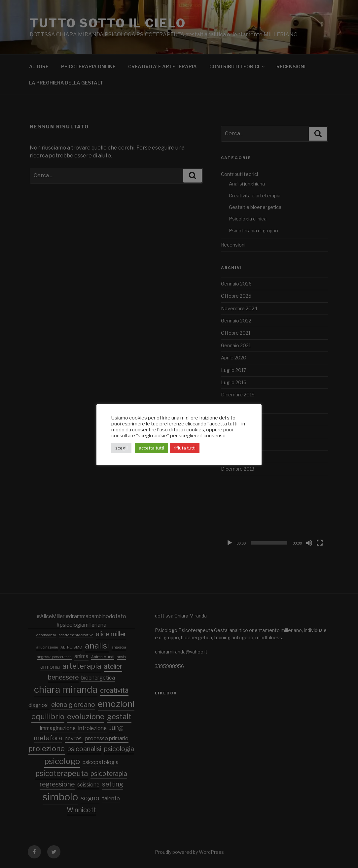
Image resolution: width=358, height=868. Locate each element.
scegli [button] (121, 448)
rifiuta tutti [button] (185, 448)
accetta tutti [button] (151, 448)
